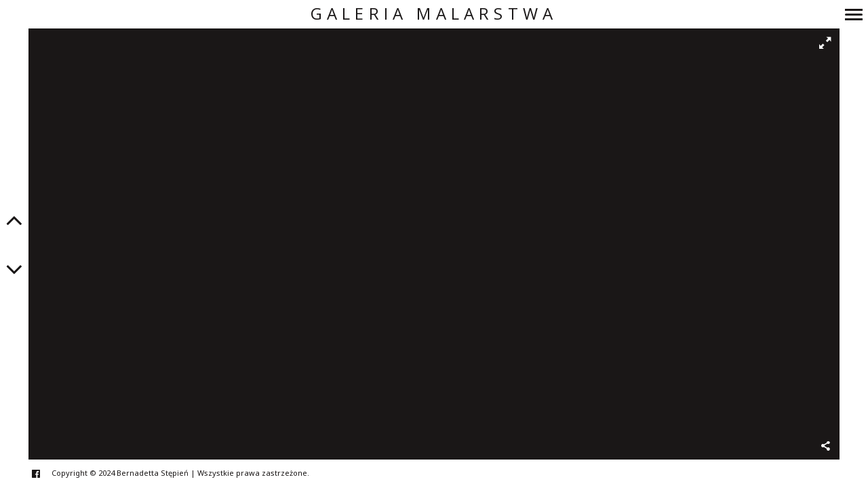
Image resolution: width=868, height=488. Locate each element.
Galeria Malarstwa (434, 14)
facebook (43, 473)
